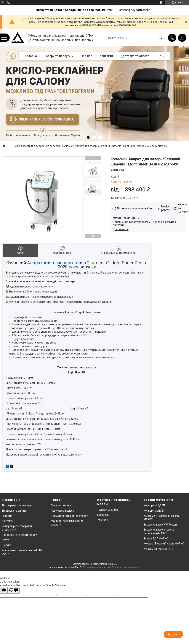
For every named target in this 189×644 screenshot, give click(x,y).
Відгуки (6, 545)
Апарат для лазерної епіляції (58, 263)
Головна (31, 56)
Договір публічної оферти (18, 505)
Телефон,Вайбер (108, 510)
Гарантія (7, 516)
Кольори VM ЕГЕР (154, 511)
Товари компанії (61, 505)
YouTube (103, 520)
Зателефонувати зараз (135, 10)
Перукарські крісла (63, 511)
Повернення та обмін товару (19, 535)
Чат (173, 634)
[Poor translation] (14, 590)
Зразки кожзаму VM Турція (160, 525)
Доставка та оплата (135, 56)
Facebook (103, 515)
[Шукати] (160, 38)
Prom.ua (112, 564)
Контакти (106, 56)
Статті (6, 540)
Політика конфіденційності (126, 567)
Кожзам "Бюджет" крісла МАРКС (164, 544)
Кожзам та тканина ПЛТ (158, 549)
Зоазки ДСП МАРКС (156, 539)
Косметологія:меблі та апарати (70, 516)
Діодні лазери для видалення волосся (36, 146)
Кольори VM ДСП (154, 505)
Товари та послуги (57, 56)
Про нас (86, 56)
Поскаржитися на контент (96, 567)
